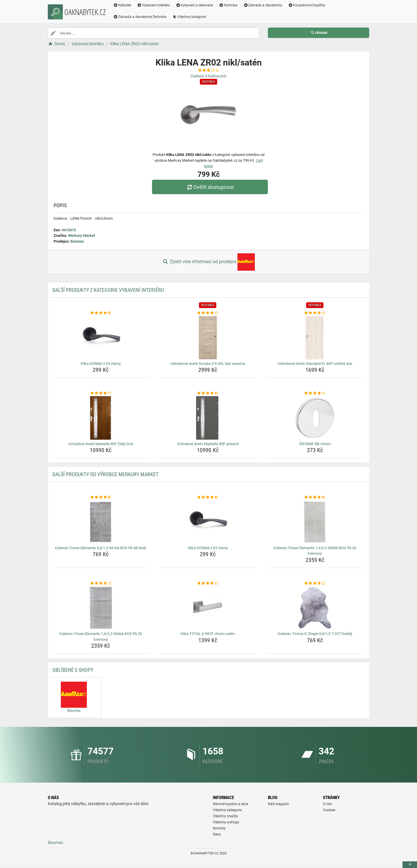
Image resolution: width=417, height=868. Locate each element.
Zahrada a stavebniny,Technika (140, 17)
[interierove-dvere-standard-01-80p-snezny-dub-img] (315, 338)
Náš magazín (278, 804)
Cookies (329, 810)
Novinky (219, 828)
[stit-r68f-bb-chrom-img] (315, 418)
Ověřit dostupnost (210, 187)
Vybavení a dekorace (194, 5)
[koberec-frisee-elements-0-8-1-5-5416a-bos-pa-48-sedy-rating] (101, 497)
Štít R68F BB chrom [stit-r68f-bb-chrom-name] (315, 444)
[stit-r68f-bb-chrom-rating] (315, 393)
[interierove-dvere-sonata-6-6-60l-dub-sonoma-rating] (208, 313)
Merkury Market (82, 235)
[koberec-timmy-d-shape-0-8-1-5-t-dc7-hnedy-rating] (315, 583)
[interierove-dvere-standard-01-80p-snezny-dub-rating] (315, 313)
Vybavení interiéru (153, 5)
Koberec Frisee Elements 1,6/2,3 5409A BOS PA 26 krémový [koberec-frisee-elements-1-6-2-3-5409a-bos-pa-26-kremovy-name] (315, 551)
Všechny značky (225, 816)
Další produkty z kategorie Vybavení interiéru (108, 290)
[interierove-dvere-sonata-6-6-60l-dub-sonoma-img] (208, 338)
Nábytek (122, 5)
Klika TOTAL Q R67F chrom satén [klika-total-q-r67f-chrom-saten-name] (208, 634)
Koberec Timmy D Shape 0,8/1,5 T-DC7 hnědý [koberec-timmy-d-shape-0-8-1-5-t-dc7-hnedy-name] (315, 634)
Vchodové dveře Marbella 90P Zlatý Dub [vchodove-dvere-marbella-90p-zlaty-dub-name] (101, 444)
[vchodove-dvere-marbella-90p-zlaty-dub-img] (101, 418)
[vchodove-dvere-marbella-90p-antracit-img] (208, 418)
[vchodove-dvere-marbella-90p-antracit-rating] (208, 393)
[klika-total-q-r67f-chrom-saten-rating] (208, 583)
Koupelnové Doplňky (307, 5)
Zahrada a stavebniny (263, 5)
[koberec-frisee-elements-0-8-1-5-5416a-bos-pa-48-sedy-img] (101, 522)
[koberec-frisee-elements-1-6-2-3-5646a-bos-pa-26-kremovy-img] (101, 608)
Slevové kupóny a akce (231, 804)
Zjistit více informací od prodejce (209, 262)
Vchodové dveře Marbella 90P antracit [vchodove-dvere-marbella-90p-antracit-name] (208, 444)
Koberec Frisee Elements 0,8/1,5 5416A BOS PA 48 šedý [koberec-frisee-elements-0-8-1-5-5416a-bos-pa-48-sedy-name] (101, 548)
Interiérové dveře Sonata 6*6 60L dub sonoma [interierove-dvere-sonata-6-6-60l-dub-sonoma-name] (208, 364)
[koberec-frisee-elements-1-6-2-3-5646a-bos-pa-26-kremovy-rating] (101, 583)
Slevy (217, 834)
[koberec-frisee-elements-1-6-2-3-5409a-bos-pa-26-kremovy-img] (315, 522)
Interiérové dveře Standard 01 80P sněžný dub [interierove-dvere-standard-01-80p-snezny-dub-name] (315, 364)
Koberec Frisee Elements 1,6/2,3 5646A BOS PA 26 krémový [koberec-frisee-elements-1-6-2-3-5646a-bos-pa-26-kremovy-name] (101, 637)
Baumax (77, 241)
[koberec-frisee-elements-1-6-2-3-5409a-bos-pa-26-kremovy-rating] (315, 497)
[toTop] (410, 865)
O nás (327, 804)
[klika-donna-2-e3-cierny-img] (101, 338)
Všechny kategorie (189, 17)
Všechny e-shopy (226, 822)
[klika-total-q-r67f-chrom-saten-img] (208, 608)
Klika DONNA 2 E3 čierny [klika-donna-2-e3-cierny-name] (101, 364)
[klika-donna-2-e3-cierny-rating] (101, 313)
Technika (228, 5)
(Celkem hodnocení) (209, 76)
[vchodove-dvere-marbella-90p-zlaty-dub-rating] (101, 393)
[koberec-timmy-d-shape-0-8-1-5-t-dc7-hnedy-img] (315, 608)
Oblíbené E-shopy (73, 670)
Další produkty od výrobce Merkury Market (105, 474)
